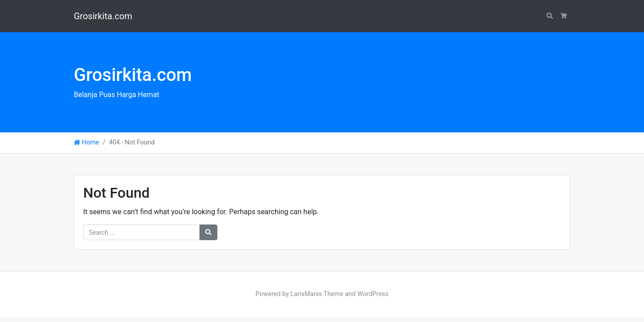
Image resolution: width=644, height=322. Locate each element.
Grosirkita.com (103, 16)
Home (87, 142)
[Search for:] (142, 232)
